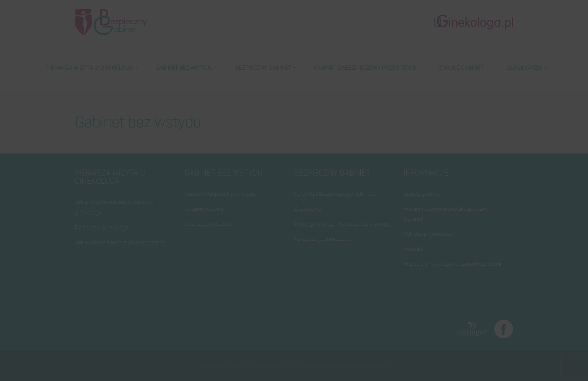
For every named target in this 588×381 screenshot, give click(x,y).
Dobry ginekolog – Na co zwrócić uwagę (342, 223)
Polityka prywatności (429, 234)
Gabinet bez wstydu (184, 67)
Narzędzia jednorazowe (322, 238)
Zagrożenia (308, 208)
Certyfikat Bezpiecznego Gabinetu (335, 193)
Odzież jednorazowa (209, 223)
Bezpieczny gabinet (263, 67)
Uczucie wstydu (204, 208)
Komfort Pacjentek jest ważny (221, 193)
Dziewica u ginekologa (102, 227)
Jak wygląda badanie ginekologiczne (120, 242)
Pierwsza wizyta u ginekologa (90, 67)
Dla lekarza (524, 67)
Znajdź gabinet (461, 67)
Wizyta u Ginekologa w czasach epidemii (452, 263)
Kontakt (413, 249)
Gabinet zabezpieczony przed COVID (365, 67)
